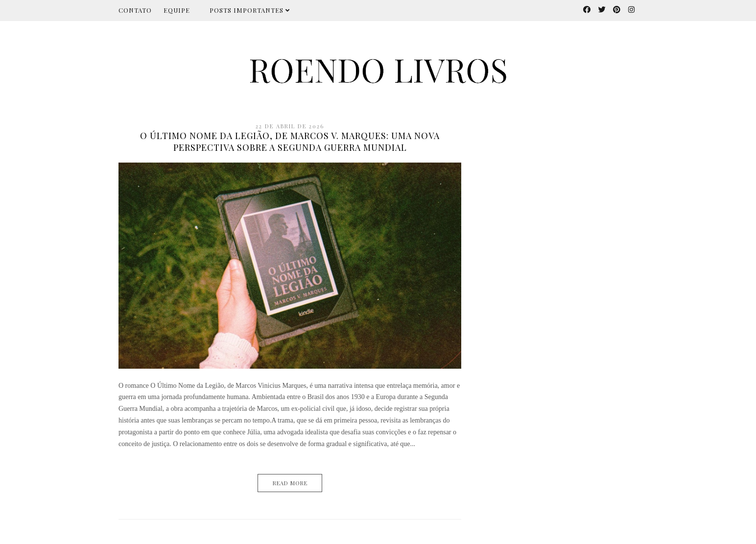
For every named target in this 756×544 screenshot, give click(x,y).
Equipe (177, 10)
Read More (290, 483)
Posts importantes (250, 10)
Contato (135, 10)
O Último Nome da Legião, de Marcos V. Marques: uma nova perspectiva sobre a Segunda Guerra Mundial (290, 142)
